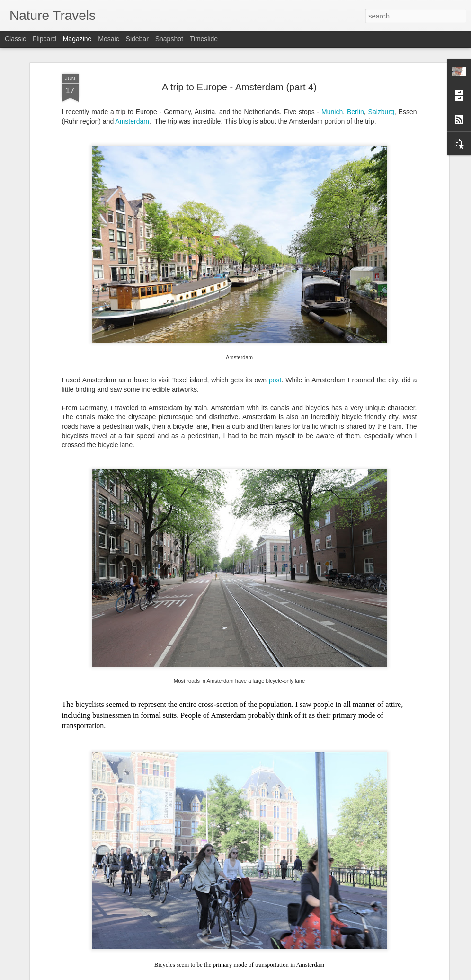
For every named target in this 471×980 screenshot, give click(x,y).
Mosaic (108, 39)
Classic (15, 39)
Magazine (77, 39)
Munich (332, 112)
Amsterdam (132, 121)
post (275, 380)
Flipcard (44, 39)
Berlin (355, 112)
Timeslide (204, 39)
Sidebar (137, 39)
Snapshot (169, 39)
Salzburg (381, 112)
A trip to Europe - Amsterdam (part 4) (239, 87)
